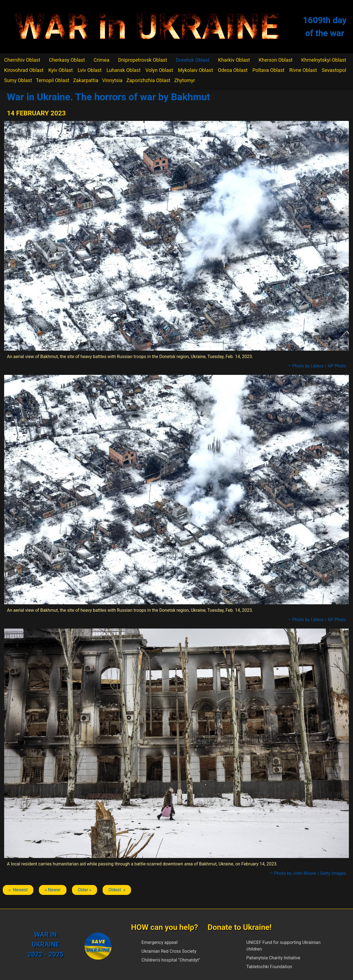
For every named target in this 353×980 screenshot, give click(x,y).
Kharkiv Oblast (234, 60)
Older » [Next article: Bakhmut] (85, 890)
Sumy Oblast (18, 80)
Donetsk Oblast (192, 60)
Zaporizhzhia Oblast (148, 80)
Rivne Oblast (303, 70)
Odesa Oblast (233, 70)
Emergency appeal (160, 942)
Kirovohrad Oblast (24, 70)
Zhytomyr (185, 80)
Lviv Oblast (90, 70)
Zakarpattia (86, 80)
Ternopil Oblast (53, 80)
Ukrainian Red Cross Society (169, 951)
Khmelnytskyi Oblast (324, 60)
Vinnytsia (112, 80)
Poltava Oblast (268, 70)
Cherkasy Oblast (67, 60)
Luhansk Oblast (124, 70)
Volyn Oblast (159, 70)
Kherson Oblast (276, 60)
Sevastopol (334, 70)
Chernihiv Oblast (22, 60)
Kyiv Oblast (61, 70)
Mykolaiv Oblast (195, 70)
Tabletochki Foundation (269, 967)
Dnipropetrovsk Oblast (142, 60)
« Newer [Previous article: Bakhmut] (53, 890)
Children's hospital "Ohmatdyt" (171, 960)
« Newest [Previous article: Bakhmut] (18, 890)
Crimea (101, 60)
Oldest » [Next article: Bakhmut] (117, 890)
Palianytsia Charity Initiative (273, 958)
